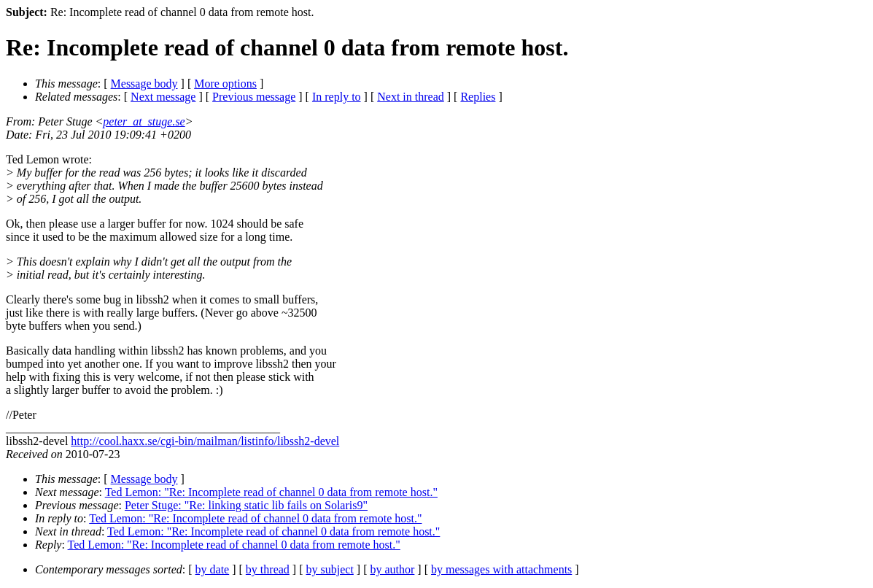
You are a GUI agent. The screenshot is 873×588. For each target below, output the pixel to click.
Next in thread (411, 97)
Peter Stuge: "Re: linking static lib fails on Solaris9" (246, 505)
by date (213, 569)
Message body (144, 84)
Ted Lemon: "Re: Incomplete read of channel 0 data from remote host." (271, 492)
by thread (268, 569)
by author (392, 569)
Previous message (254, 97)
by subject (330, 569)
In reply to (337, 97)
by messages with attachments (501, 569)
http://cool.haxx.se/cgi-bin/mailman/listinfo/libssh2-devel (205, 441)
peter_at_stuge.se (144, 121)
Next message (163, 97)
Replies (478, 97)
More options (225, 84)
